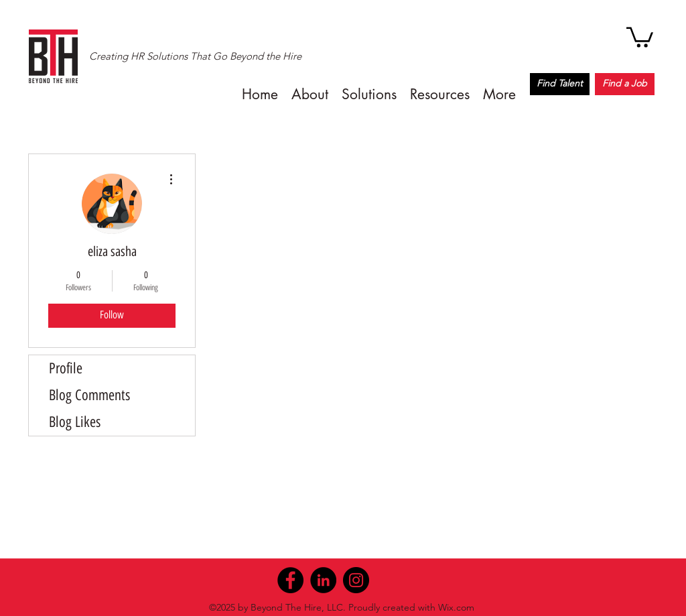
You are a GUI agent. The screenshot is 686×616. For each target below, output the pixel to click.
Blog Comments (89, 395)
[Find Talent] (560, 84)
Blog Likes (75, 422)
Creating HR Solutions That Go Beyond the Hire (195, 56)
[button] (640, 36)
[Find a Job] (625, 84)
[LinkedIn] (323, 580)
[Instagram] (356, 580)
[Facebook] (290, 580)
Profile (66, 368)
